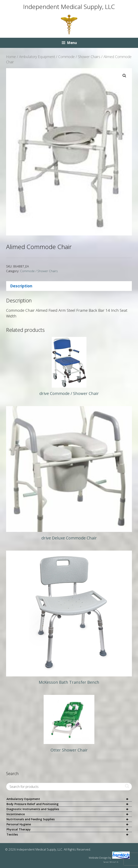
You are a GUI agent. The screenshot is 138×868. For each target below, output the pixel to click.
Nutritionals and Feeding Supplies (69, 819)
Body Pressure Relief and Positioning (69, 804)
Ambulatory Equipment (37, 57)
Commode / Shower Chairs (79, 57)
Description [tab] (21, 286)
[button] (124, 76)
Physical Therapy (69, 830)
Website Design (98, 858)
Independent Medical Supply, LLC (69, 7)
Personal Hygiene (69, 824)
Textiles (69, 835)
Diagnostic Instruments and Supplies (69, 809)
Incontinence (69, 814)
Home (11, 57)
